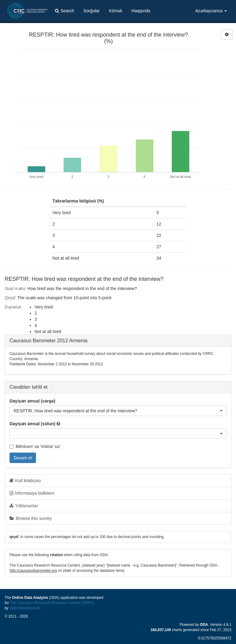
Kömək (116, 11)
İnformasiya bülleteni (32, 493)
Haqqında (141, 11)
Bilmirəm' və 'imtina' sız (35, 446)
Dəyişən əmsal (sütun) (32, 424)
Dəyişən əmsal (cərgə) (32, 401)
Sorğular (91, 11)
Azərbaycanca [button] (211, 11)
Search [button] (65, 11)
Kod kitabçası (25, 481)
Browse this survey (31, 518)
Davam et (23, 458)
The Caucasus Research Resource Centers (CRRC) (52, 603)
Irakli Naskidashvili (25, 608)
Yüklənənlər (24, 506)
